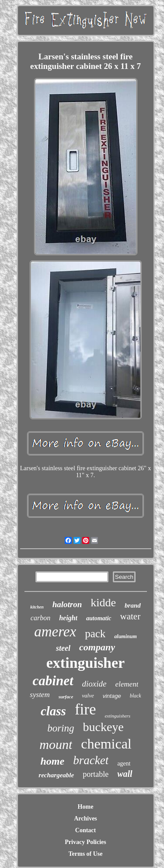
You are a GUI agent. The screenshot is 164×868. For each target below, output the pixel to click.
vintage (112, 696)
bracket (91, 760)
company (97, 647)
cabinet (53, 681)
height (68, 618)
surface (66, 697)
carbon (40, 618)
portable (96, 774)
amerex (55, 632)
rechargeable (56, 775)
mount (56, 744)
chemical (106, 744)
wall (125, 774)
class (53, 711)
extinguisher (85, 663)
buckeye (103, 727)
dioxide (94, 684)
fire (85, 709)
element (127, 684)
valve (88, 695)
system (40, 695)
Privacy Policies (85, 842)
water (131, 616)
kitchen (37, 607)
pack (95, 634)
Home (86, 807)
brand (133, 605)
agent (124, 764)
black (136, 696)
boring (61, 728)
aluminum (125, 636)
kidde (103, 603)
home (53, 761)
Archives (85, 818)
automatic (99, 618)
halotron (67, 604)
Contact (85, 830)
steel (63, 648)
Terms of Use (85, 854)
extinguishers (117, 716)
